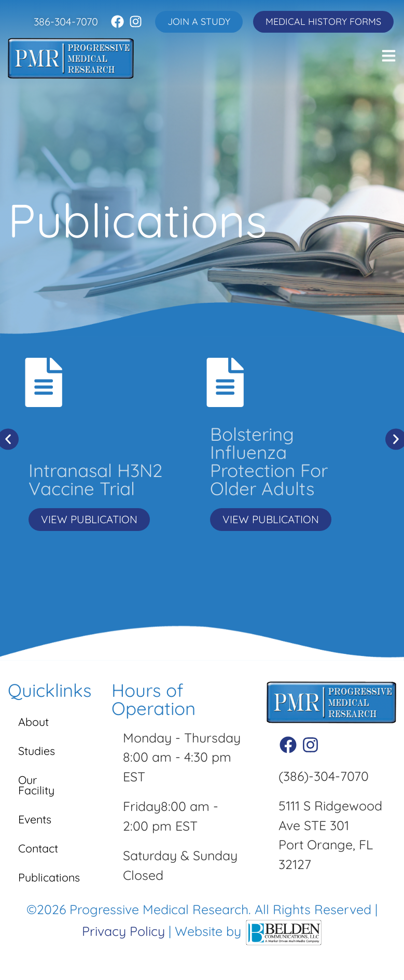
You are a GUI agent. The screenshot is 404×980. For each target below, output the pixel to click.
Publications (52, 880)
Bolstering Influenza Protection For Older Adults (269, 461)
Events (38, 822)
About (36, 724)
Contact (41, 851)
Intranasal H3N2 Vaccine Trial (95, 479)
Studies (39, 753)
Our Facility (39, 787)
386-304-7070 (66, 22)
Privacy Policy (123, 934)
